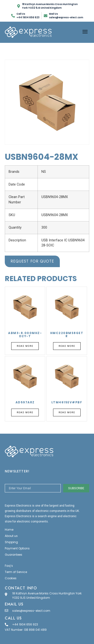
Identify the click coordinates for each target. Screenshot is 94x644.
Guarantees (14, 555)
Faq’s (9, 566)
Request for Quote (32, 261)
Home (9, 530)
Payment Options (17, 548)
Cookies (11, 578)
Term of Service (16, 572)
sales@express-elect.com (31, 611)
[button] (85, 32)
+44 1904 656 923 (25, 624)
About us (11, 536)
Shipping (11, 542)
